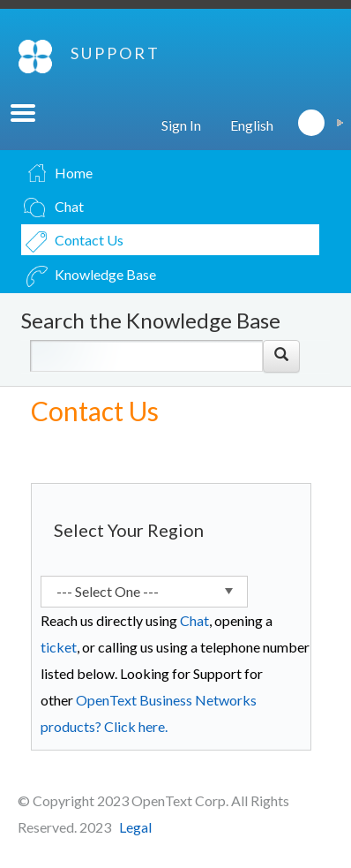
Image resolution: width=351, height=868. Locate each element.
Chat (194, 620)
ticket (59, 647)
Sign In (181, 125)
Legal (135, 827)
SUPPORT (116, 53)
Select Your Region (129, 530)
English (252, 125)
